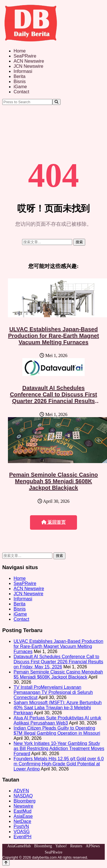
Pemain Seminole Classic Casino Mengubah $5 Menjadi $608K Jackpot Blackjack (53, 481)
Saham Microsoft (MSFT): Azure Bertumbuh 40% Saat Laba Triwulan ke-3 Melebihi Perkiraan (58, 708)
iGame (20, 87)
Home (20, 51)
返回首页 (53, 522)
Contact (21, 92)
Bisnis (20, 82)
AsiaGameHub (19, 846)
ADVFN (21, 791)
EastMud (23, 811)
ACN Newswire (29, 61)
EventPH (23, 837)
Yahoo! (61, 846)
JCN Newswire (28, 66)
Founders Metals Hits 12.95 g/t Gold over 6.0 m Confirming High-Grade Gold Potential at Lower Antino (59, 764)
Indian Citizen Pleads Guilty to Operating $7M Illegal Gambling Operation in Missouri (57, 731)
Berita (20, 76)
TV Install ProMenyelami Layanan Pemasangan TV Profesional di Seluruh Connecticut (53, 692)
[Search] (56, 102)
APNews (93, 846)
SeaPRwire (25, 56)
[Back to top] (6, 863)
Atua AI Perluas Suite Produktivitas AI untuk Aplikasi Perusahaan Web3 (57, 720)
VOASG (22, 832)
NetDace (22, 821)
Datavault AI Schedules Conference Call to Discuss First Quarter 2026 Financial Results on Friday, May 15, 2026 (53, 398)
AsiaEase (23, 816)
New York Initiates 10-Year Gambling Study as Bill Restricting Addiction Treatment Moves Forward (59, 748)
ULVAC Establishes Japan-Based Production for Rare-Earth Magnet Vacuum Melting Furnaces (53, 336)
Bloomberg (24, 801)
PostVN (21, 826)
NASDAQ (23, 796)
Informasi (23, 71)
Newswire (23, 806)
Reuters (76, 846)
